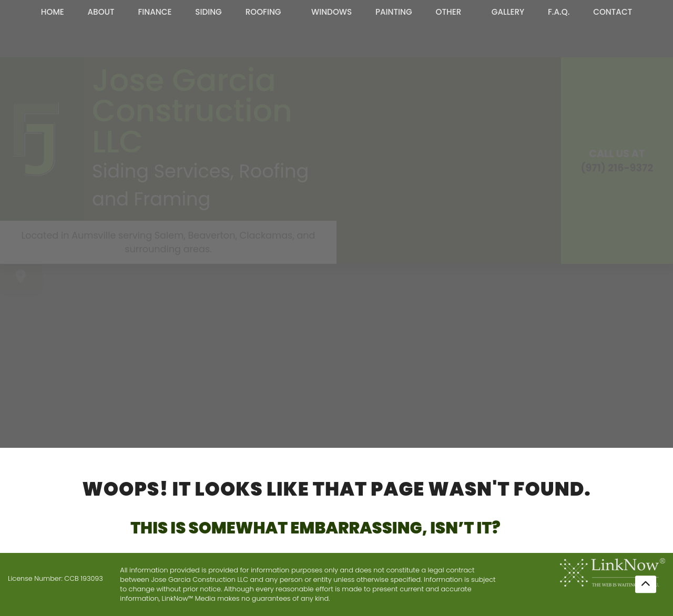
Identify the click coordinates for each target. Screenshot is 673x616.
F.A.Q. (559, 12)
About (101, 12)
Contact (613, 12)
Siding (208, 12)
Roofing (263, 12)
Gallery (508, 12)
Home (53, 12)
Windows (332, 12)
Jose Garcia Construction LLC (192, 111)
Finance (155, 12)
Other (449, 12)
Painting (394, 12)
